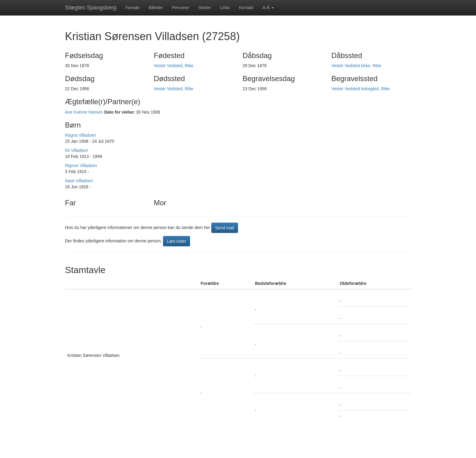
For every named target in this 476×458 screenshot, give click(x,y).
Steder (204, 8)
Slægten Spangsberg (91, 8)
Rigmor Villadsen (81, 166)
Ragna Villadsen (80, 135)
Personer (181, 8)
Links (225, 8)
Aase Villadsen (79, 181)
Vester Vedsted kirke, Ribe (356, 66)
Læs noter (177, 241)
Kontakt (246, 8)
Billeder (156, 8)
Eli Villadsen (76, 150)
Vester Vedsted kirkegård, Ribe (361, 89)
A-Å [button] (268, 8)
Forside (133, 8)
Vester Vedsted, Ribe (174, 66)
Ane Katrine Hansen (84, 112)
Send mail (225, 228)
